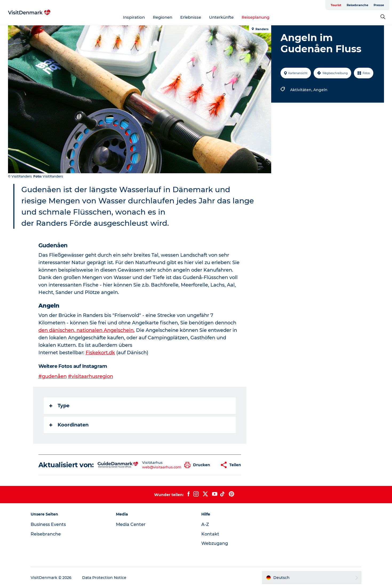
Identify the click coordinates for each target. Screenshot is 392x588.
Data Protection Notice (104, 578)
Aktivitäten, (302, 90)
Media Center (131, 524)
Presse (379, 5)
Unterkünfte (221, 17)
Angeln (320, 90)
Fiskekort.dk (100, 353)
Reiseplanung (255, 17)
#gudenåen (53, 376)
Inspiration (134, 17)
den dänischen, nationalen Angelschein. (87, 330)
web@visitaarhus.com (162, 467)
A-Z (205, 524)
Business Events (48, 524)
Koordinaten (69, 425)
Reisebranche (357, 5)
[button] (199, 465)
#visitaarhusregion (91, 376)
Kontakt (210, 534)
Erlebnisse (191, 17)
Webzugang (215, 543)
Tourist (336, 5)
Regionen (163, 17)
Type (59, 406)
